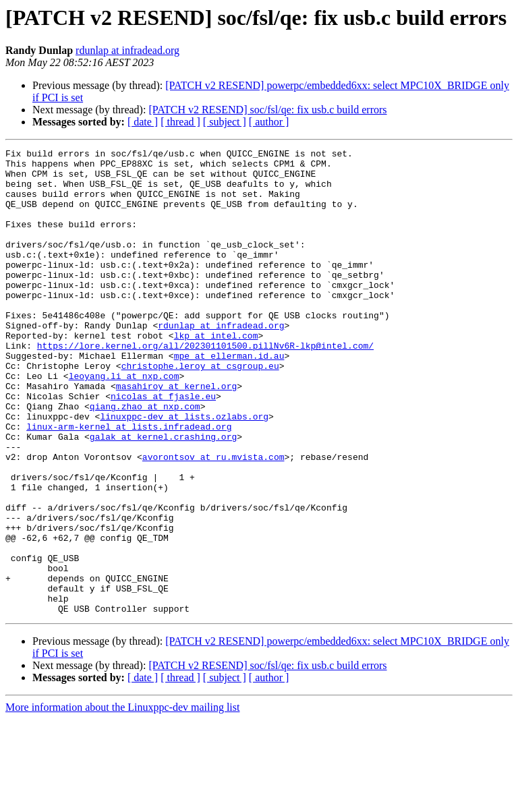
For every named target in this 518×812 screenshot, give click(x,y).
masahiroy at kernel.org (176, 434)
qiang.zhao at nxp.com (145, 459)
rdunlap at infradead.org (127, 50)
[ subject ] (225, 122)
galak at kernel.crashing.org (163, 495)
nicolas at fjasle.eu (163, 446)
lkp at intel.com (216, 374)
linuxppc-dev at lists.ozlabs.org (184, 471)
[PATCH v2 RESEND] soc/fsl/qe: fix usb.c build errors (267, 110)
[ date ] (143, 122)
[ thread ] (180, 122)
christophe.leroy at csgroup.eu (200, 410)
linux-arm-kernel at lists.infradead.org (129, 483)
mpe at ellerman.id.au (229, 398)
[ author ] (269, 122)
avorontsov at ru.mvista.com (213, 519)
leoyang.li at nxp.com (124, 422)
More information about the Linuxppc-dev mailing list (122, 800)
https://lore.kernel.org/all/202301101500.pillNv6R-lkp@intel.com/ (205, 386)
